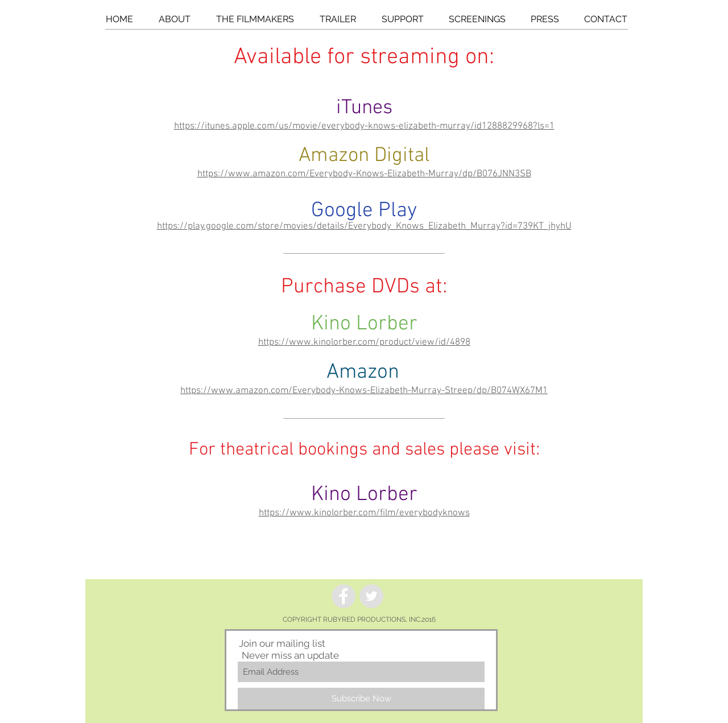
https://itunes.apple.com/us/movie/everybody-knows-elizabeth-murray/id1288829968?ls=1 (364, 126)
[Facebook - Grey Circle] (344, 596)
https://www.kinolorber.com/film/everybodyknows (364, 513)
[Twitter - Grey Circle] (371, 596)
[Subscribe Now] (361, 699)
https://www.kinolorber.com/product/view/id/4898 (364, 342)
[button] (174, 19)
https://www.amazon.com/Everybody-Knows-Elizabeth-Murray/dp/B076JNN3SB (364, 174)
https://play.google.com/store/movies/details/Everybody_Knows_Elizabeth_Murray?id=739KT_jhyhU (364, 226)
